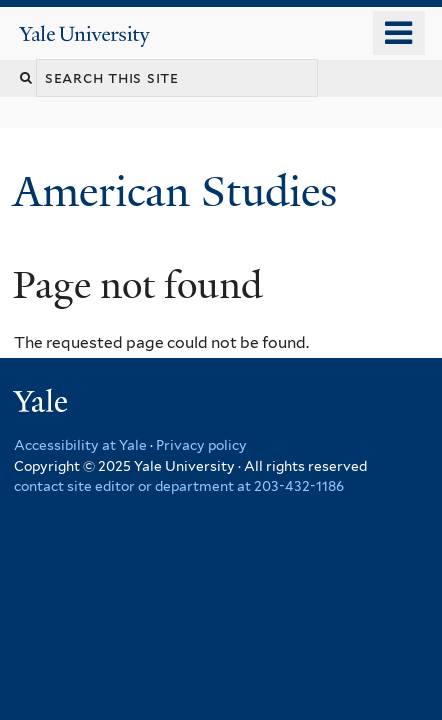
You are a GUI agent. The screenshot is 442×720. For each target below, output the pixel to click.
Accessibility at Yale (80, 445)
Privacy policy (201, 445)
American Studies (180, 191)
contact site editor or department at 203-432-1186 (179, 486)
